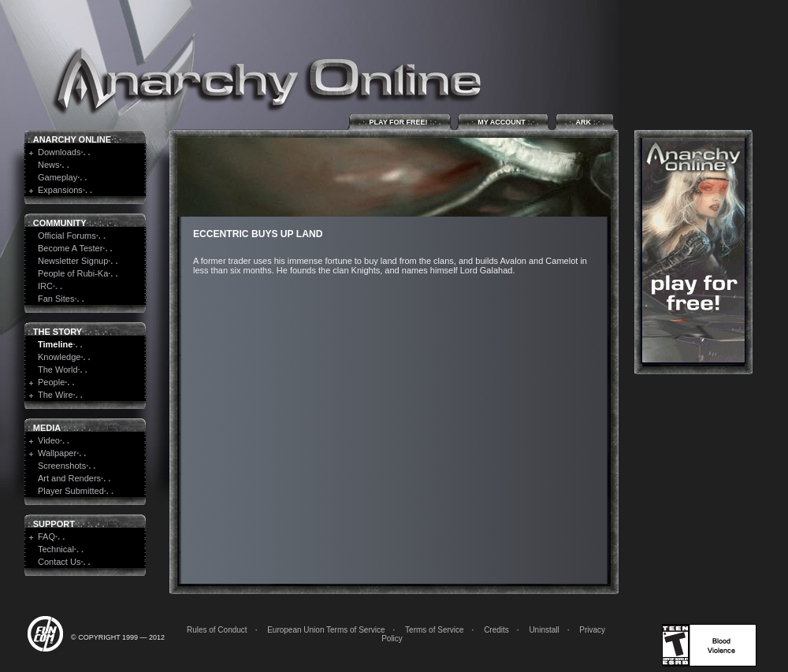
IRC (45, 286)
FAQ (46, 536)
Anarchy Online (72, 139)
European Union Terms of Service (326, 630)
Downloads (59, 152)
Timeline (55, 344)
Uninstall (544, 630)
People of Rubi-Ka (73, 273)
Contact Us (59, 562)
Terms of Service (434, 630)
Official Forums (67, 236)
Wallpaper (57, 453)
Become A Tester (70, 248)
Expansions (60, 190)
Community (60, 223)
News (49, 165)
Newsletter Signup (73, 261)
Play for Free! (400, 122)
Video (49, 440)
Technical (56, 549)
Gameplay (58, 177)
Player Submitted (71, 491)
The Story (58, 332)
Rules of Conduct (217, 630)
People (51, 382)
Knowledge (59, 357)
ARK (585, 122)
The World (58, 369)
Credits (496, 630)
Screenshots (62, 466)
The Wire (56, 395)
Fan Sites (56, 299)
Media (47, 428)
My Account (503, 122)
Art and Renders (69, 478)
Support (54, 524)
